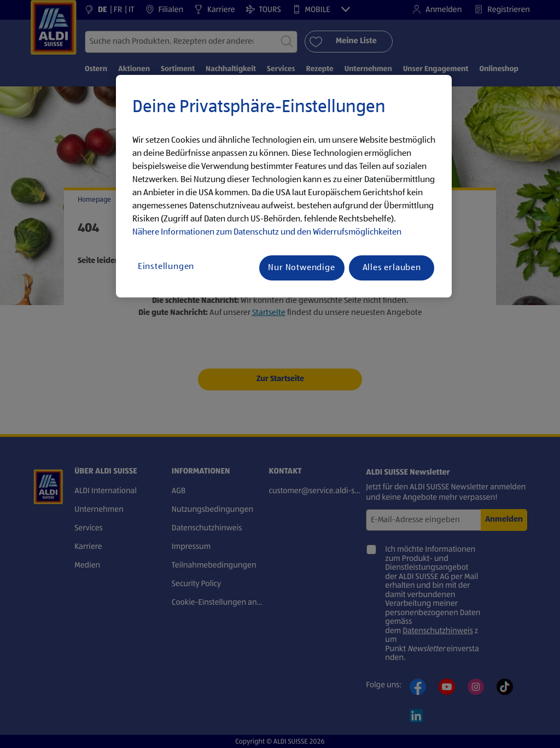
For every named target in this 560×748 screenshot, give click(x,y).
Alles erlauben (392, 268)
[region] (284, 186)
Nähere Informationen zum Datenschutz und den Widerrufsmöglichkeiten (267, 232)
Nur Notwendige (301, 268)
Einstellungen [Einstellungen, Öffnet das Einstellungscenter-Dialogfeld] (166, 267)
